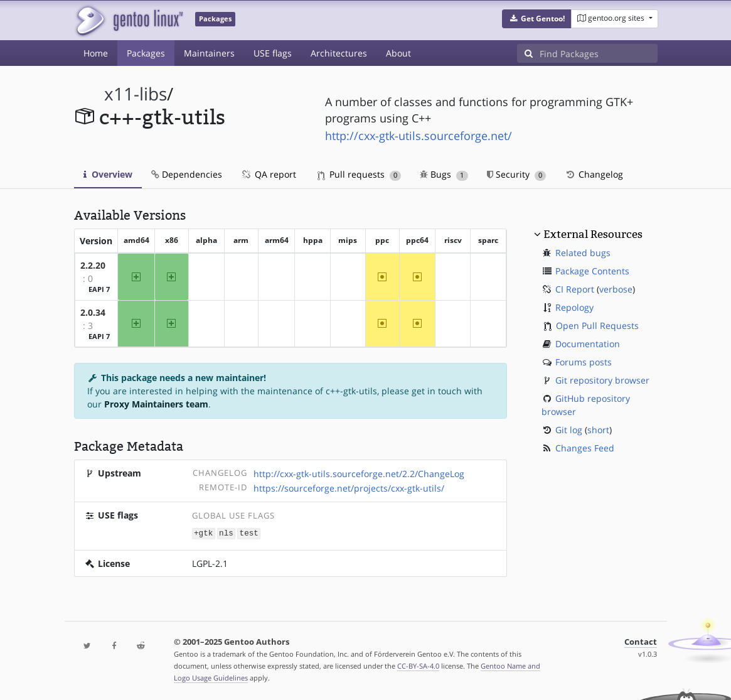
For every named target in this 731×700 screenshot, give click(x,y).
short (598, 430)
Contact (641, 641)
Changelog (594, 174)
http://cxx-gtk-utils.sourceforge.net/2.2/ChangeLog (359, 474)
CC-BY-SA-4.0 (418, 665)
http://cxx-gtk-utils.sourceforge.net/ (419, 136)
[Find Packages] (599, 53)
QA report (269, 174)
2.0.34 (93, 312)
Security (517, 174)
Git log (569, 430)
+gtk (203, 533)
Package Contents (592, 271)
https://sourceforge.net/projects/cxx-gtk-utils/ (349, 488)
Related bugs (583, 253)
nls (226, 533)
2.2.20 (93, 265)
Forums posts (584, 362)
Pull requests (360, 174)
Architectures (339, 53)
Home (96, 53)
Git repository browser (602, 380)
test (249, 533)
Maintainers (209, 53)
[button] (537, 19)
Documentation (588, 344)
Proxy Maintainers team (156, 404)
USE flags (273, 53)
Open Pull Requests (597, 326)
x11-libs (136, 94)
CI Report (575, 289)
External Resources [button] (593, 234)
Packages (146, 53)
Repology (574, 307)
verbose (616, 289)
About (398, 53)
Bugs (444, 174)
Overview (108, 174)
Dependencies (187, 174)
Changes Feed (585, 448)
